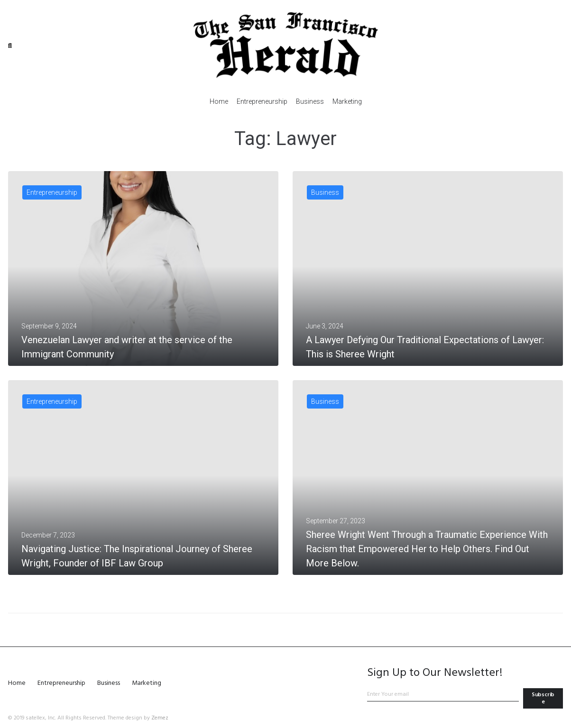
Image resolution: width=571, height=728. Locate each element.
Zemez (160, 718)
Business (325, 192)
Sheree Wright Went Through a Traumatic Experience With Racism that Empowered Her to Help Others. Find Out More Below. (427, 549)
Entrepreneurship (52, 192)
